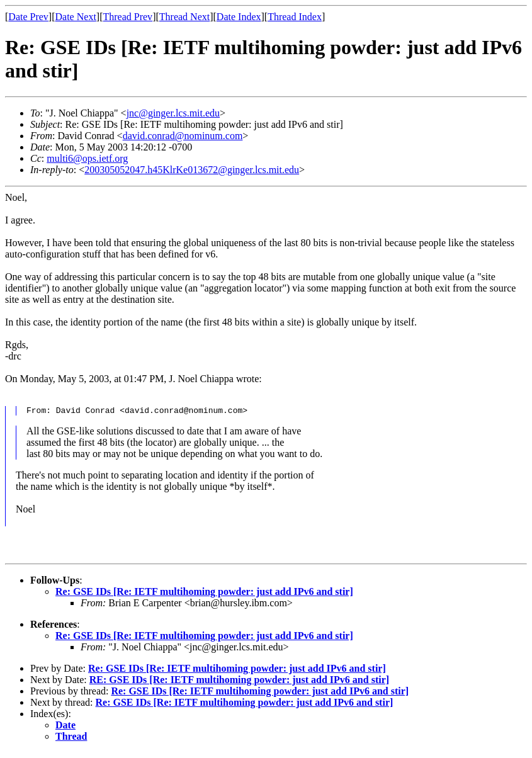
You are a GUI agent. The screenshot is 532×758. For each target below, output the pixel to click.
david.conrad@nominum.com (183, 136)
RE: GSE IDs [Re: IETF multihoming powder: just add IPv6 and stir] (239, 685)
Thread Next (184, 17)
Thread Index (295, 17)
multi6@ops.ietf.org (87, 158)
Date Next (76, 17)
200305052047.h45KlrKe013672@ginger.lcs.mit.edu (192, 170)
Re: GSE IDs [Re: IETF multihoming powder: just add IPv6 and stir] (204, 597)
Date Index (239, 17)
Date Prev (28, 17)
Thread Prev (127, 17)
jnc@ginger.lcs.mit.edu (173, 113)
